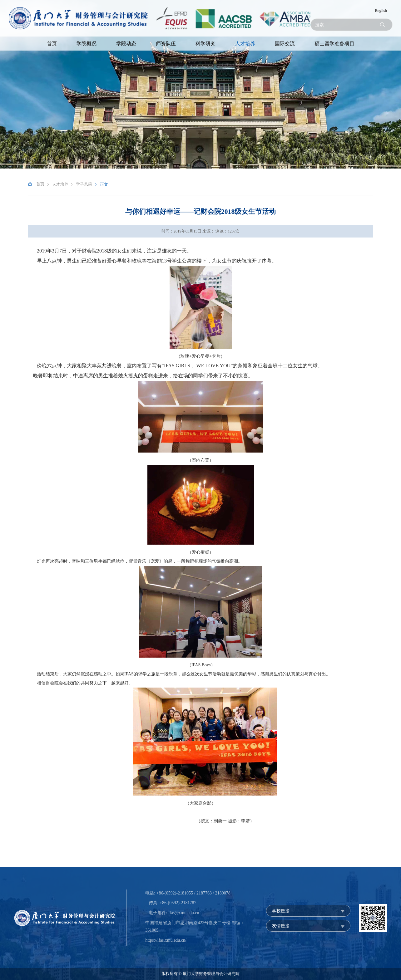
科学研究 (205, 43)
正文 (104, 184)
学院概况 (87, 43)
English (381, 11)
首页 (52, 43)
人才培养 (245, 43)
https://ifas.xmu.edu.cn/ (166, 940)
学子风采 (84, 184)
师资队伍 (166, 43)
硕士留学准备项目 (334, 43)
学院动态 (126, 43)
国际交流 (285, 43)
